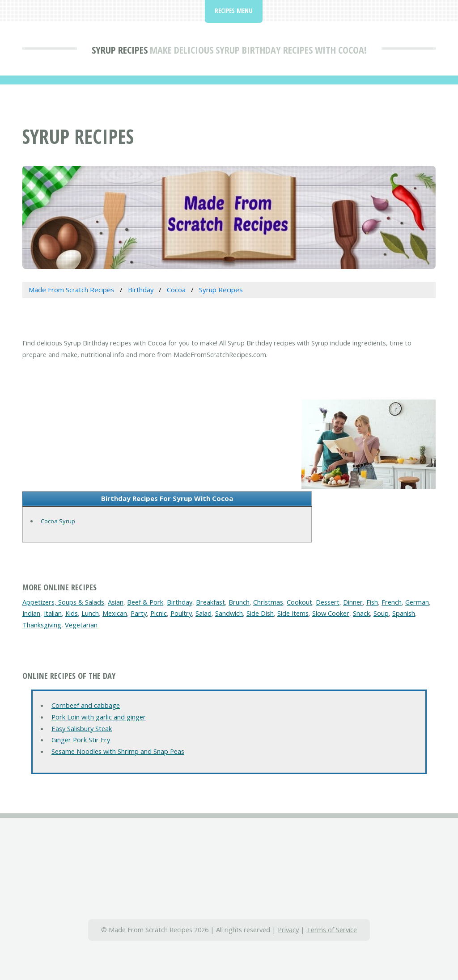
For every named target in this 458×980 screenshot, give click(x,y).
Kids (72, 613)
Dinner (353, 602)
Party (139, 613)
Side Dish (260, 613)
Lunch (90, 613)
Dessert (328, 602)
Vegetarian (81, 625)
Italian (53, 613)
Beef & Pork (145, 602)
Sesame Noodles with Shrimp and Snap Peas (118, 751)
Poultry (181, 613)
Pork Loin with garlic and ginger (99, 717)
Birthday (180, 602)
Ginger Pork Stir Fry (81, 740)
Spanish (404, 613)
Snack (361, 613)
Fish (372, 602)
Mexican (115, 613)
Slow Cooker (331, 613)
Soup (381, 613)
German (417, 602)
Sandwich (229, 613)
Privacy (288, 930)
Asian (116, 602)
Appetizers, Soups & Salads (63, 602)
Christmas (268, 602)
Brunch (239, 602)
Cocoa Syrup (58, 521)
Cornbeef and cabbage (86, 705)
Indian (31, 613)
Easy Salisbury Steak (82, 728)
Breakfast (210, 602)
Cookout (299, 602)
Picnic (159, 613)
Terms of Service (332, 930)
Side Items (293, 613)
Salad (204, 613)
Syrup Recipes (120, 50)
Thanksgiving (42, 625)
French (392, 602)
